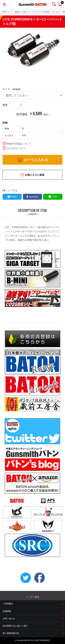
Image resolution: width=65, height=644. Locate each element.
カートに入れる (36, 160)
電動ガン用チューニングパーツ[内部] (32, 12)
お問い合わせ (9, 619)
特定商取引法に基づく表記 (15, 626)
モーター (56, 12)
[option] (32, 49)
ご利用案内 (8, 604)
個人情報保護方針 (11, 633)
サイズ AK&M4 (12, 89)
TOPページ (7, 12)
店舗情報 (7, 611)
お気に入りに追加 (35, 175)
